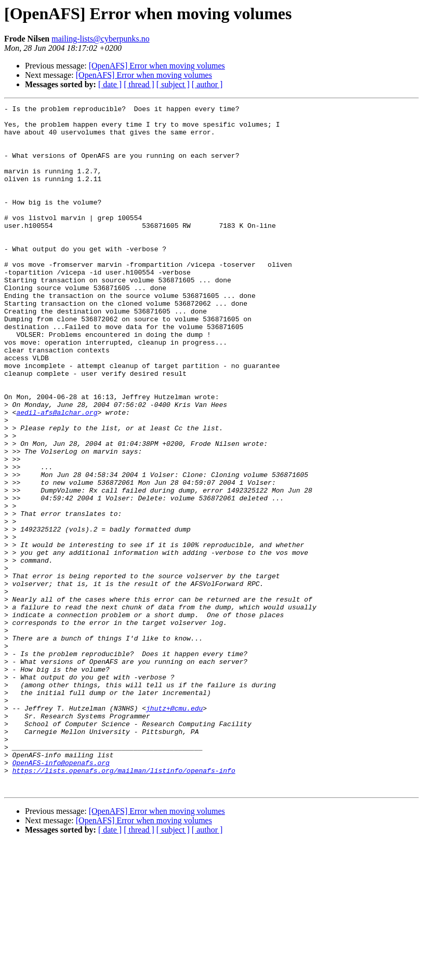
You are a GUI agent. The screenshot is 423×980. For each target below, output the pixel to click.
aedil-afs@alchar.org (57, 474)
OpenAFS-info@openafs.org (61, 895)
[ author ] (207, 84)
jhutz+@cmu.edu (174, 829)
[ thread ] (139, 84)
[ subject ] (173, 84)
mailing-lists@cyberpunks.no (101, 39)
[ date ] (110, 84)
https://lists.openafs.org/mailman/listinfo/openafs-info (124, 904)
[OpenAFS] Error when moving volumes (157, 66)
